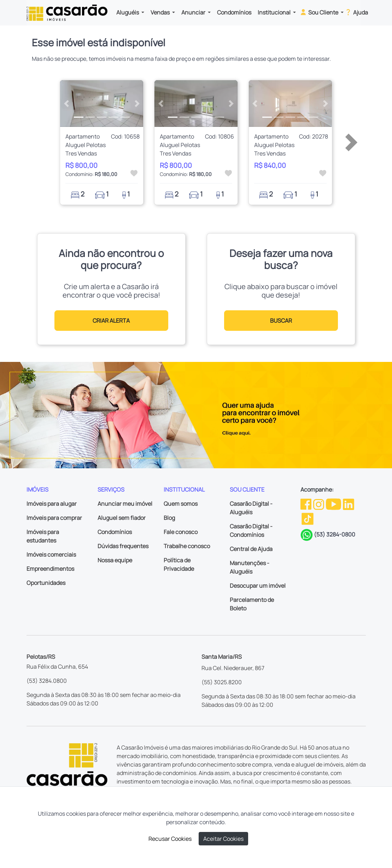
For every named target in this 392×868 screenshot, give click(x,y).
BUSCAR (281, 321)
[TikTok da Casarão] (308, 518)
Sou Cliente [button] (319, 12)
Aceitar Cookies (223, 839)
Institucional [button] (275, 12)
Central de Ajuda (251, 549)
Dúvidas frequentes (123, 546)
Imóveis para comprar (54, 518)
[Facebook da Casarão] (306, 504)
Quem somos (181, 504)
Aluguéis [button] (128, 12)
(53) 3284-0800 (335, 534)
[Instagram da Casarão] (319, 504)
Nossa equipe (115, 560)
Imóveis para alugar (52, 504)
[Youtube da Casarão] (334, 504)
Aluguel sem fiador (122, 518)
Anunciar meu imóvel (125, 504)
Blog (169, 518)
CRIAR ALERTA (111, 321)
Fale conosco (181, 532)
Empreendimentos (50, 569)
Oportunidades (46, 583)
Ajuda (356, 12)
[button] (66, 104)
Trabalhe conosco (187, 546)
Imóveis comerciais (51, 555)
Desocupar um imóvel (258, 586)
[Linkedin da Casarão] (349, 504)
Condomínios (234, 12)
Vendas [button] (161, 12)
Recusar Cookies (170, 839)
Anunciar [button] (194, 12)
